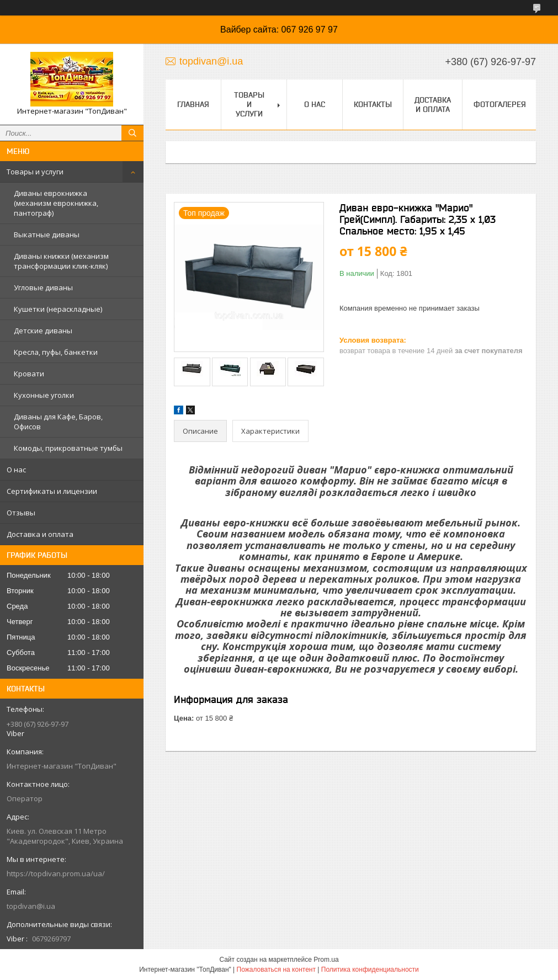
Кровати (29, 374)
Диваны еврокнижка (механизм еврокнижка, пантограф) (56, 203)
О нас (16, 470)
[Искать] (132, 133)
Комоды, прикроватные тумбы (68, 448)
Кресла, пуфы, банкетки (56, 352)
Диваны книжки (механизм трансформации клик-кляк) (61, 261)
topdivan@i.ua (31, 906)
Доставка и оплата (40, 534)
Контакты (373, 104)
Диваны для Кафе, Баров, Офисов (58, 422)
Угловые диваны (43, 287)
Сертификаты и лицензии (52, 491)
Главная (193, 104)
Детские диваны (43, 331)
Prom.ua (326, 960)
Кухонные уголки (44, 395)
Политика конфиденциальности (370, 970)
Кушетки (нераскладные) (58, 309)
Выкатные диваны (47, 235)
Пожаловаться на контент (276, 970)
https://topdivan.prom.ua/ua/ (56, 874)
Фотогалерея (500, 104)
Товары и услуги (35, 172)
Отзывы (21, 513)
